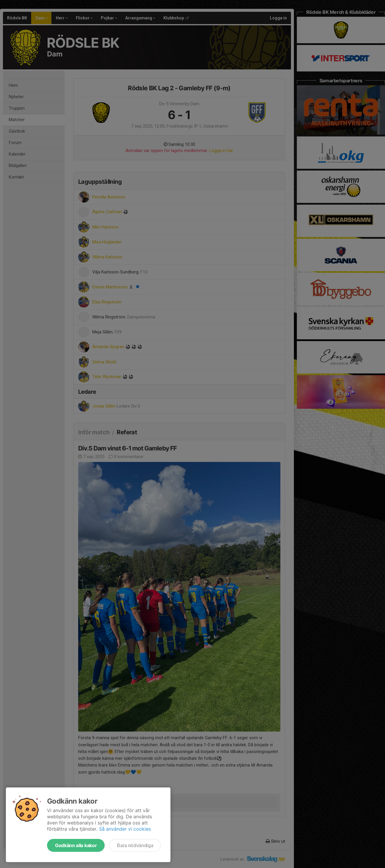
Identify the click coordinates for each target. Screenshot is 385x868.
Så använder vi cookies (125, 829)
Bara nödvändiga (135, 845)
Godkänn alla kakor (76, 845)
